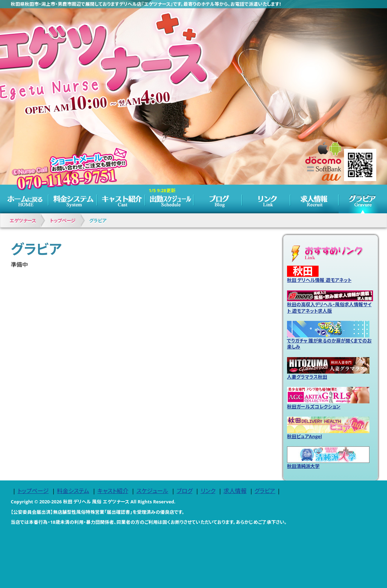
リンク (266, 199)
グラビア (363, 199)
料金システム (73, 199)
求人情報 (314, 199)
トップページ (24, 199)
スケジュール (169, 199)
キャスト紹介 (121, 199)
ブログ (218, 199)
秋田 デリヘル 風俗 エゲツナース (96, 502)
